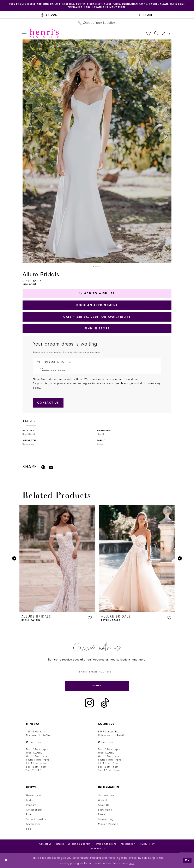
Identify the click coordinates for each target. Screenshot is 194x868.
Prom (29, 815)
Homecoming (34, 796)
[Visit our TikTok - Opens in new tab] (105, 703)
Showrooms (105, 810)
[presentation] (57, 559)
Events (102, 815)
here (132, 863)
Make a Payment (108, 824)
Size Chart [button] (29, 284)
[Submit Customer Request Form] (48, 403)
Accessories (33, 824)
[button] (24, 34)
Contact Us (45, 844)
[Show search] (156, 33)
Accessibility (128, 844)
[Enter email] (97, 672)
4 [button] (100, 267)
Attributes (29, 421)
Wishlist (103, 800)
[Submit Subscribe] (97, 686)
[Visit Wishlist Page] (148, 33)
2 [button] (96, 267)
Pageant (31, 805)
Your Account (106, 796)
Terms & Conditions (105, 844)
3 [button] (98, 267)
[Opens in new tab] (33, 742)
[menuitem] (49, 15)
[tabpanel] (97, 152)
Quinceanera (34, 810)
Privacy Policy (147, 844)
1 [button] (94, 267)
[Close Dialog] (6, 861)
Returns (60, 844)
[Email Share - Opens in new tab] (51, 467)
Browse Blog (106, 819)
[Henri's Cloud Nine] (44, 33)
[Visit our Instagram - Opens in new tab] (89, 703)
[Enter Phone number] (95, 369)
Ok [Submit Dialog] (187, 861)
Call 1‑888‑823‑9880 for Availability (97, 317)
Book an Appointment (97, 305)
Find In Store (97, 329)
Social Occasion (36, 819)
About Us (104, 805)
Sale (29, 829)
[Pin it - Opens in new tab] (44, 467)
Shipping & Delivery (79, 844)
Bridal (30, 800)
